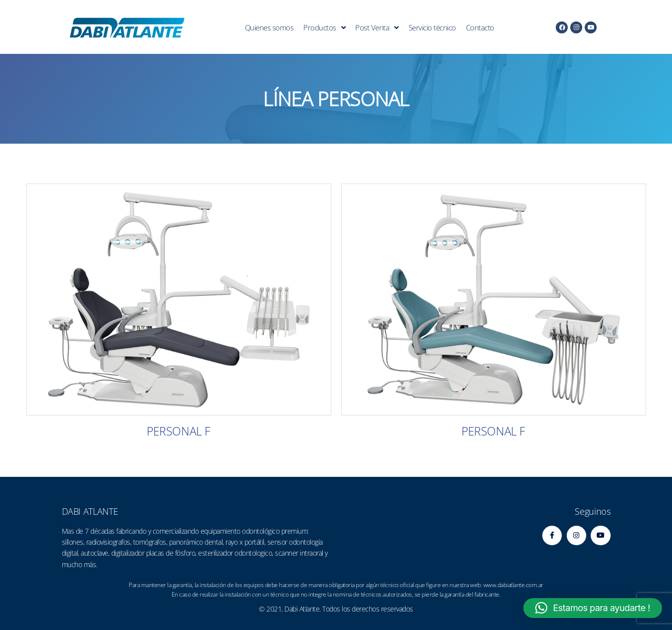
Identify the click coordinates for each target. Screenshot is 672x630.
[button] (593, 608)
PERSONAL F (178, 431)
